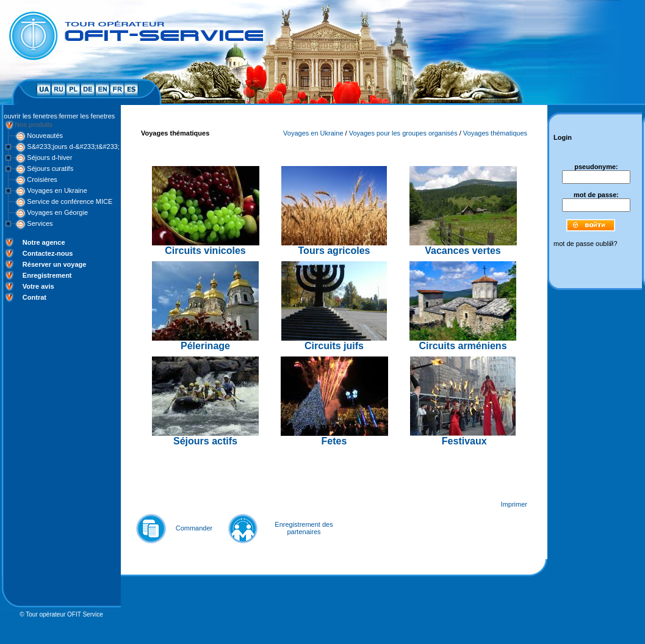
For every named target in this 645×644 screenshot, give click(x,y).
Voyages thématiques (495, 133)
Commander (194, 528)
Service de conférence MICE (70, 201)
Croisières (42, 179)
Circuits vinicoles (205, 251)
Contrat (34, 297)
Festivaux (464, 441)
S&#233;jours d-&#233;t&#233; (73, 147)
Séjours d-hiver (49, 157)
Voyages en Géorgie (57, 212)
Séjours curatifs (50, 168)
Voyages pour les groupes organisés (403, 133)
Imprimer (514, 504)
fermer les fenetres (87, 116)
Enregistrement (47, 275)
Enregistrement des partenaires (304, 528)
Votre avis (38, 286)
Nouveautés (45, 136)
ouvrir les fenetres (30, 116)
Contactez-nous (48, 253)
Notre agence (44, 242)
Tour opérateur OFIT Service (64, 614)
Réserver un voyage (55, 264)
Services (40, 223)
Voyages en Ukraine (57, 190)
